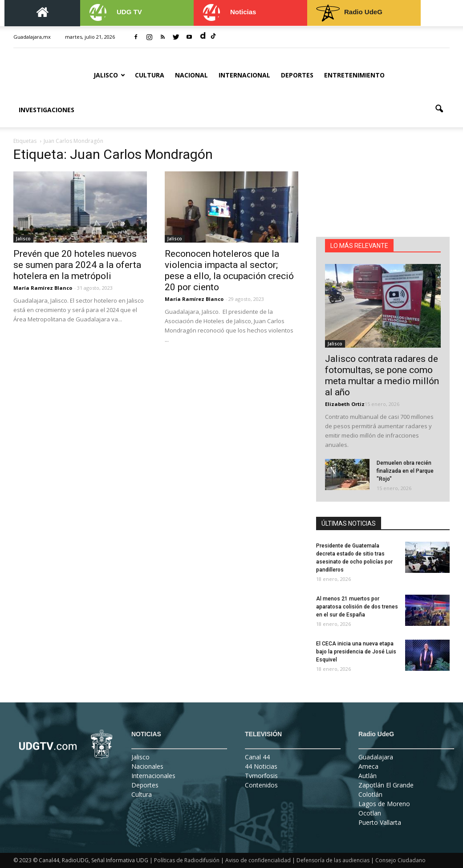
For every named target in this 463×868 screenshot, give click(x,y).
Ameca (368, 766)
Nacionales (147, 766)
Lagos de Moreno (384, 804)
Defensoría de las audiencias (333, 860)
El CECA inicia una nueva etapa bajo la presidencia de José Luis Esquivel (356, 652)
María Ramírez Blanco (43, 288)
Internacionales (153, 776)
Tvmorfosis (261, 776)
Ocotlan (370, 813)
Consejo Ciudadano (400, 860)
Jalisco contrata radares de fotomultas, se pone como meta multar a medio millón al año (382, 375)
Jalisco (109, 75)
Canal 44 (257, 757)
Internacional (244, 75)
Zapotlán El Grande (386, 785)
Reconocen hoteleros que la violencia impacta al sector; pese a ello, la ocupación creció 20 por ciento (229, 270)
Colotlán (370, 794)
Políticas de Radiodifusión (187, 860)
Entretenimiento (354, 75)
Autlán (368, 776)
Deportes (297, 75)
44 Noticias (261, 766)
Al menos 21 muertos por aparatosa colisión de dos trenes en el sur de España (357, 607)
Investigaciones (47, 110)
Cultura (150, 75)
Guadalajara (376, 757)
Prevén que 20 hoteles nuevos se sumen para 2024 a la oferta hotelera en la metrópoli (77, 265)
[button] (439, 109)
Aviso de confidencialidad (258, 860)
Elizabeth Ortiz (345, 404)
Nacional (191, 75)
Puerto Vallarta (380, 822)
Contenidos (261, 785)
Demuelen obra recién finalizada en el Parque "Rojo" (405, 471)
